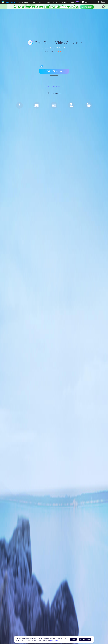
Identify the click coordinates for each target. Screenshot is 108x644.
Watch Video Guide (56, 93)
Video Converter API (54, 75)
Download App (56, 87)
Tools (86, 2)
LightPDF (74, 2)
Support (48, 2)
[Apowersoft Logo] (8, 2)
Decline (73, 639)
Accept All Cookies (85, 639)
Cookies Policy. (54, 640)
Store (34, 2)
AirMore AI (65, 2)
